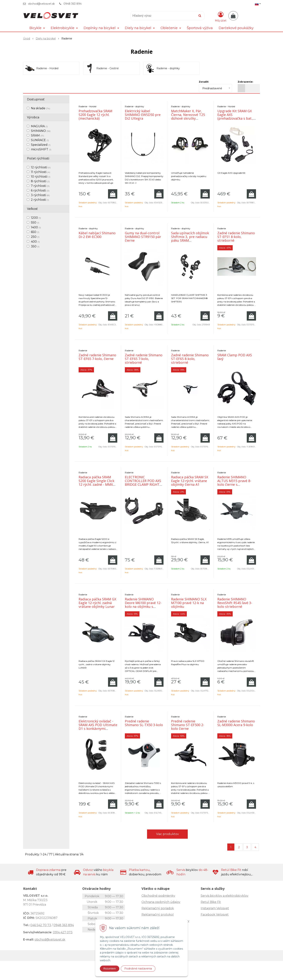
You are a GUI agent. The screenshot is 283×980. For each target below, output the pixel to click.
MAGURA (39, 126)
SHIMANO (41, 131)
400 (35, 242)
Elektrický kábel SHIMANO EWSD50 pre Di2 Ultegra (143, 115)
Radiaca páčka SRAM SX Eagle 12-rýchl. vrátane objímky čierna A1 (190, 481)
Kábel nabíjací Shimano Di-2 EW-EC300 (97, 235)
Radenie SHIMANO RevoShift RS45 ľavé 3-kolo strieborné (235, 603)
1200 (36, 218)
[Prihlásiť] (221, 16)
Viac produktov (167, 834)
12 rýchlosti (41, 167)
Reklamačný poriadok (158, 908)
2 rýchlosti (40, 200)
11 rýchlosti (41, 172)
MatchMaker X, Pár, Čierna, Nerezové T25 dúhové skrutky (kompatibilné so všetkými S (188, 118)
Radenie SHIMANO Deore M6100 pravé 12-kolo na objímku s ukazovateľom (143, 605)
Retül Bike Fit (211, 902)
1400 (36, 227)
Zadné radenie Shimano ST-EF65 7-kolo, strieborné (144, 359)
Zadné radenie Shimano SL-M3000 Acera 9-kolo (236, 723)
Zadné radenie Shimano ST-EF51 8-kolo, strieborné (236, 237)
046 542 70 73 (41, 925)
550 (35, 222)
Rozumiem (110, 969)
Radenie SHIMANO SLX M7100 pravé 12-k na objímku (189, 603)
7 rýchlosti (40, 186)
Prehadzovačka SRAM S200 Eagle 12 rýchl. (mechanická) (95, 115)
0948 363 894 (73, 4)
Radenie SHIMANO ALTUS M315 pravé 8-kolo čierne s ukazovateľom (234, 483)
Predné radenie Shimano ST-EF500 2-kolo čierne (188, 725)
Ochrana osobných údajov (161, 902)
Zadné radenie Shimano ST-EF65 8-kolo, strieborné (190, 359)
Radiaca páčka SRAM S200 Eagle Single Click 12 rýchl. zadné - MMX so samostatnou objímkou (96, 484)
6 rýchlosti (40, 190)
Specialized (41, 145)
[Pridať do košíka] (113, 194)
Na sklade (41, 108)
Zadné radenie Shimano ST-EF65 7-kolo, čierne (97, 357)
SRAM (37, 135)
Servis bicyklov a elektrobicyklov (225, 896)
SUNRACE (40, 140)
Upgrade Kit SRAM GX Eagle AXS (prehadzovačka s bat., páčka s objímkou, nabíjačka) (235, 118)
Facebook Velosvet (215, 915)
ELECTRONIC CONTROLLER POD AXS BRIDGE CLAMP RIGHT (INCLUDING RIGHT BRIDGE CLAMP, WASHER (143, 486)
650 (35, 232)
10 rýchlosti (41, 177)
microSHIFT (41, 149)
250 (35, 237)
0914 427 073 (63, 932)
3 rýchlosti (40, 195)
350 (35, 246)
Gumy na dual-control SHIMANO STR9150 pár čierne (143, 237)
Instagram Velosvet (215, 908)
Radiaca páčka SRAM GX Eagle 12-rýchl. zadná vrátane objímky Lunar (97, 603)
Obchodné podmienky (158, 896)
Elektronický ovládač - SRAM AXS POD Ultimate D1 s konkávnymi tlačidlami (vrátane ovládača (98, 729)
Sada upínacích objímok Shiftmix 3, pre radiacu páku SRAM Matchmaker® (190, 239)
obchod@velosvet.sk (41, 4)
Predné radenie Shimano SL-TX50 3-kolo (144, 723)
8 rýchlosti (40, 181)
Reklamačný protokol (158, 915)
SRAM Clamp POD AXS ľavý (235, 357)
